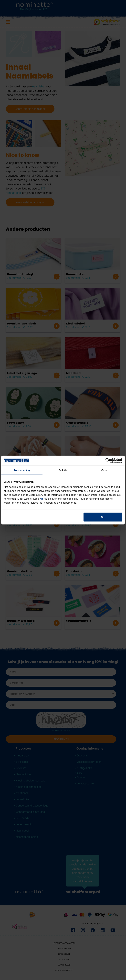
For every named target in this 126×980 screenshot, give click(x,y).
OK (103, 517)
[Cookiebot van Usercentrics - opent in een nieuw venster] (108, 460)
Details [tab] (63, 470)
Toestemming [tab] (22, 470)
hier (42, 499)
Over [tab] (104, 470)
